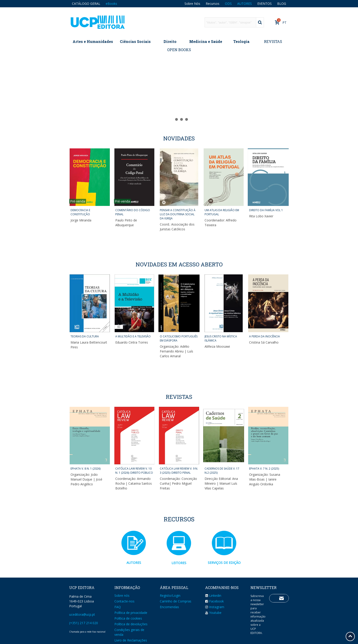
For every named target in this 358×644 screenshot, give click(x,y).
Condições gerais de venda (129, 632)
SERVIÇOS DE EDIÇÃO (224, 563)
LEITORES (179, 563)
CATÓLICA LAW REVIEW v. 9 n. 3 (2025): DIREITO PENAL (179, 471)
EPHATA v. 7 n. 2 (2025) (264, 469)
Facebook (214, 601)
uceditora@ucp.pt (82, 614)
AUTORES (134, 563)
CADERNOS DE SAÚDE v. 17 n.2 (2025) (222, 471)
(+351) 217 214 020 (84, 623)
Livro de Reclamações (131, 640)
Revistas (179, 397)
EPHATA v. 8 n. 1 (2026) (86, 469)
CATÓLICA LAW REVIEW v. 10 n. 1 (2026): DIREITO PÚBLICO (134, 471)
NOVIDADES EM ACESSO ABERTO (179, 264)
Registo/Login (170, 595)
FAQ (118, 607)
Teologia (241, 41)
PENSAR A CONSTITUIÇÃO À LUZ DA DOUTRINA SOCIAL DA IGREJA (178, 214)
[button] (171, 119)
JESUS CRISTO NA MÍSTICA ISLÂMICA (221, 338)
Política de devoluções (131, 624)
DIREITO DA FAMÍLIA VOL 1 (266, 210)
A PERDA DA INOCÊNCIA (265, 336)
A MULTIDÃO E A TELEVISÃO (133, 336)
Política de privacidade (131, 613)
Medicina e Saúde (206, 41)
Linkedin (213, 595)
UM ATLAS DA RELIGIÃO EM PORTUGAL (222, 212)
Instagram (215, 607)
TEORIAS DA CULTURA (85, 336)
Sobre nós (122, 595)
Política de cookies (128, 618)
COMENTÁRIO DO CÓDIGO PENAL (133, 212)
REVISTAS (273, 41)
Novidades (179, 138)
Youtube (213, 613)
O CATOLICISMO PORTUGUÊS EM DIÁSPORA (179, 338)
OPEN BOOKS (179, 50)
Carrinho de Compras (176, 601)
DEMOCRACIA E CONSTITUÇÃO (80, 212)
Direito (170, 41)
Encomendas (169, 607)
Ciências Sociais (135, 41)
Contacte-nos (124, 601)
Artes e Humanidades (93, 41)
